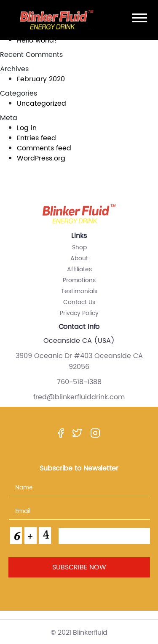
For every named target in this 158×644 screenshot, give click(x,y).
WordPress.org (41, 158)
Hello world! (37, 40)
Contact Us (79, 302)
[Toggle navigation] (140, 18)
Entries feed (36, 138)
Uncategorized (42, 104)
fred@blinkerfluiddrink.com (79, 398)
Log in (27, 128)
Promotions (79, 280)
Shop (79, 247)
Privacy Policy (79, 313)
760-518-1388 (79, 382)
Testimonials (79, 291)
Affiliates (79, 269)
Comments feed (44, 148)
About (79, 258)
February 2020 (41, 79)
